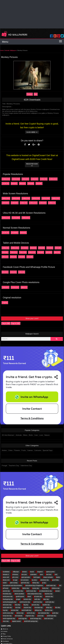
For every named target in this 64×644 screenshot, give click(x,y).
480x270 (25, 287)
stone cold (6, 577)
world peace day (8, 596)
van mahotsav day (43, 613)
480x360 (58, 252)
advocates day (7, 605)
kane (41, 574)
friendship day (7, 594)
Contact (4, 631)
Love (42, 435)
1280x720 (52, 203)
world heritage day (35, 618)
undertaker (33, 574)
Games (30, 450)
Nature (47, 435)
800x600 (15, 183)
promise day (15, 610)
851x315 (6, 272)
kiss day (58, 607)
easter (5, 583)
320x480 (39, 183)
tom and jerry (25, 580)
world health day (26, 610)
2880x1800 (6, 198)
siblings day (38, 610)
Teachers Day (14, 466)
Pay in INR (6, 323)
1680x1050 (56, 198)
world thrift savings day (31, 621)
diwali (29, 596)
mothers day (15, 588)
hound (32, 572)
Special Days (48, 450)
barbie (58, 577)
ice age (15, 580)
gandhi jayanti (20, 596)
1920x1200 (36, 198)
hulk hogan (37, 577)
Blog (3, 634)
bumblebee (6, 572)
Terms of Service (7, 639)
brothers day (49, 610)
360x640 (31, 183)
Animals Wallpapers (11, 50)
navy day (17, 605)
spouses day (35, 605)
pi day (44, 583)
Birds (31, 435)
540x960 (41, 252)
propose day (27, 607)
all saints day (38, 596)
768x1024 (14, 252)
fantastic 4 (6, 574)
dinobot (24, 572)
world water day (51, 585)
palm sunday (14, 583)
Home (2, 50)
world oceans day (8, 613)
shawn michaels (48, 577)
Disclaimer (5, 641)
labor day (46, 599)
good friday (55, 580)
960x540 (42, 248)
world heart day (51, 616)
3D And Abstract (9, 435)
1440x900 (35, 179)
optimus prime (50, 572)
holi (60, 585)
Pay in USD (16, 323)
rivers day (6, 621)
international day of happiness (34, 585)
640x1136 (32, 252)
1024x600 (15, 233)
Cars (36, 435)
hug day (5, 610)
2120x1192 (15, 287)
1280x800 (43, 203)
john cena (15, 577)
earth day (37, 599)
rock (56, 574)
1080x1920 (16, 248)
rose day (18, 607)
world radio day (7, 607)
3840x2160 (6, 218)
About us (5, 629)
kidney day (36, 583)
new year (24, 574)
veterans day (49, 596)
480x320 (23, 183)
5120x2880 (16, 218)
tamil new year (48, 618)
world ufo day (31, 613)
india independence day (34, 594)
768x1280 (23, 252)
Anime (5, 450)
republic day (46, 605)
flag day (26, 605)
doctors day (20, 613)
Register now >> (33, 165)
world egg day (23, 618)
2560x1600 (16, 198)
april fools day (25, 583)
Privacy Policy (6, 636)
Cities (11, 450)
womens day (27, 599)
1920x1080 (16, 179)
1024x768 (6, 183)
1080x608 (6, 287)
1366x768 (44, 179)
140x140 (22, 272)
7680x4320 (26, 218)
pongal (18, 599)
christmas (15, 574)
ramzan (57, 591)
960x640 (34, 248)
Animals (19, 435)
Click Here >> (32, 132)
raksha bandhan (19, 594)
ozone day (40, 616)
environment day (18, 591)
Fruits (24, 450)
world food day (38, 602)
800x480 (59, 248)
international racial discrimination (12, 585)
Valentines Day (27, 466)
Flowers (17, 450)
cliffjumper (16, 572)
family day (45, 588)
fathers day (26, 588)
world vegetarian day (9, 618)
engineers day (30, 616)
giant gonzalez (26, 577)
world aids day (50, 602)
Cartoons (38, 450)
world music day (31, 591)
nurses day (36, 588)
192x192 (14, 272)
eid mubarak (19, 616)
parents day (6, 591)
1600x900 (26, 179)
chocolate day (38, 607)
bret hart (49, 574)
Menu (5, 42)
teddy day (49, 607)
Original (5, 303)
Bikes (26, 435)
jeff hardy (5, 588)
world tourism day (25, 602)
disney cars (6, 580)
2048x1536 (6, 179)
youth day (55, 613)
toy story (34, 580)
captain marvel (16, 621)
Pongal (5, 466)
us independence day (46, 591)
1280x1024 (54, 179)
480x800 (49, 252)
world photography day (9, 602)
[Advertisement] (32, 14)
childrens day (56, 588)
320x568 (22, 257)
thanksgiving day (8, 599)
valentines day (44, 580)
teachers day (48, 594)
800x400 (6, 252)
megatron (40, 572)
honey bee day (7, 616)
